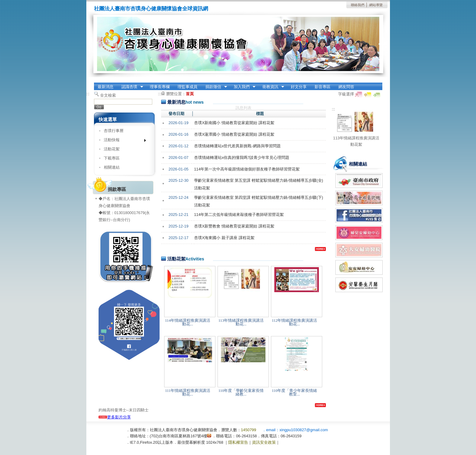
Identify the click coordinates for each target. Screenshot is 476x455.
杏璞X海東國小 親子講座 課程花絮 (224, 238)
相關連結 (112, 167)
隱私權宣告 (238, 442)
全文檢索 (108, 95)
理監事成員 (188, 87)
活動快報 (123, 141)
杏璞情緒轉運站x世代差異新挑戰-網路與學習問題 (237, 146)
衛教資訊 (271, 87)
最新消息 (106, 87)
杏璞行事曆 (114, 131)
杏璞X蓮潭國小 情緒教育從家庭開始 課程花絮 (234, 134)
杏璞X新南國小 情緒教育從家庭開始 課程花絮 (234, 123)
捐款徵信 (214, 87)
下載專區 (112, 158)
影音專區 (323, 87)
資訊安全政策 (264, 442)
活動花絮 (112, 149)
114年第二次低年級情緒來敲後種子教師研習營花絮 (239, 215)
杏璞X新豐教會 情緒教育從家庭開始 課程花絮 (234, 226)
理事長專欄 (160, 87)
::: (88, 94)
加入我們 (243, 87)
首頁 (190, 94)
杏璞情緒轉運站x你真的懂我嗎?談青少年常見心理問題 (242, 158)
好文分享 (299, 87)
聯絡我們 (358, 5)
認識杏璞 (130, 87)
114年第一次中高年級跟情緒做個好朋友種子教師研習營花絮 (247, 169)
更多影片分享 (115, 417)
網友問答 (346, 87)
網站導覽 (376, 5)
